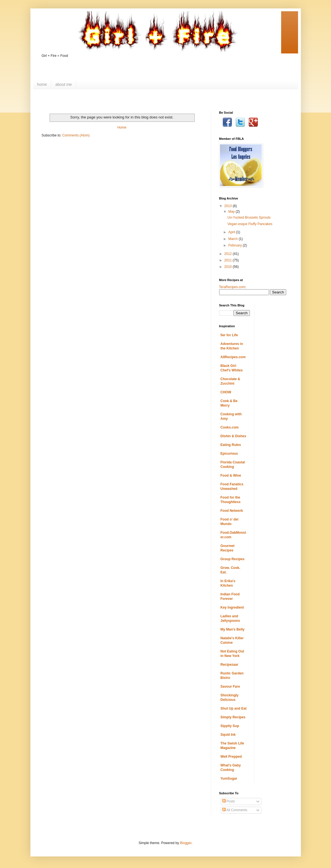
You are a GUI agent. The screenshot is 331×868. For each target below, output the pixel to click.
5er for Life (229, 335)
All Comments (235, 810)
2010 (228, 267)
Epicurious (229, 454)
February (235, 245)
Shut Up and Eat (234, 708)
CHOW (226, 392)
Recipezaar (229, 665)
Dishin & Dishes (233, 436)
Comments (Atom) (76, 135)
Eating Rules (231, 445)
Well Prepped (231, 757)
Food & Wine (231, 476)
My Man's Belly (233, 629)
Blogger (186, 843)
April (232, 232)
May (232, 212)
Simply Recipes (233, 717)
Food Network (232, 511)
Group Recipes (233, 559)
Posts (229, 801)
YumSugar (229, 779)
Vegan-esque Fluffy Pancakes (250, 224)
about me (64, 84)
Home (122, 127)
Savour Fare (230, 687)
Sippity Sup (230, 726)
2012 (228, 254)
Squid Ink (228, 735)
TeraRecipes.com (232, 287)
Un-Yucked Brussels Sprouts (249, 217)
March (233, 239)
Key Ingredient (232, 607)
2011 (228, 260)
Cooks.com (230, 427)
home (42, 84)
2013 (228, 206)
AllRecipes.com (233, 357)
